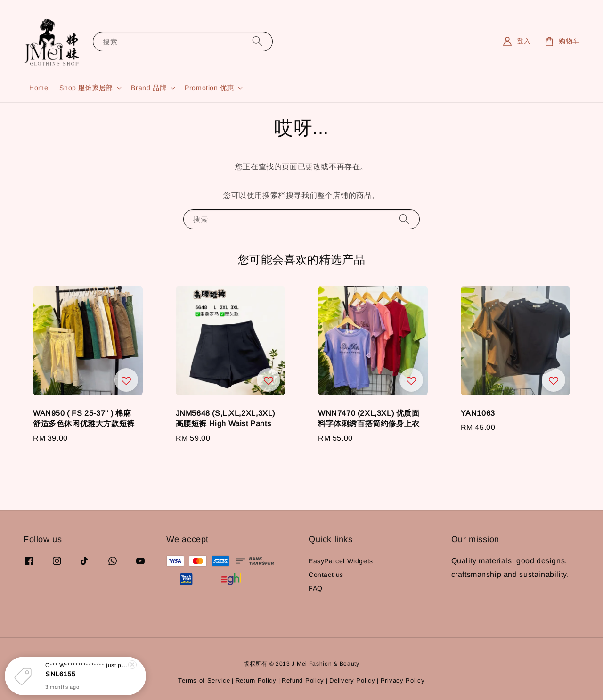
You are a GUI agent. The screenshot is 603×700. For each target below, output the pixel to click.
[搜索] (257, 41)
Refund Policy (303, 680)
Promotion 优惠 (209, 88)
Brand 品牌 (149, 88)
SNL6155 (60, 675)
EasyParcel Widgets (341, 561)
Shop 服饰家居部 (86, 88)
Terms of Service (204, 680)
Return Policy (256, 680)
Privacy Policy (403, 680)
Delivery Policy (352, 680)
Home (39, 88)
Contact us (326, 575)
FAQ (316, 588)
